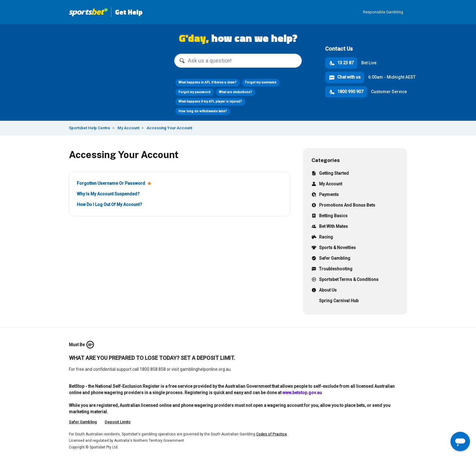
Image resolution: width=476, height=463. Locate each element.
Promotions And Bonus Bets (343, 206)
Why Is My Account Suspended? (108, 194)
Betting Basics (330, 216)
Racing (322, 238)
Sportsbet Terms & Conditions (345, 280)
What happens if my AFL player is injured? (210, 101)
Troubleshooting (332, 270)
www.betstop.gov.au (302, 393)
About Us (324, 291)
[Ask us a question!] (238, 61)
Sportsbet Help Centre (90, 128)
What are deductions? (235, 92)
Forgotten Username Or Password (111, 183)
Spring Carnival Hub (335, 301)
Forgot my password (194, 92)
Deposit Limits (118, 422)
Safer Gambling (331, 259)
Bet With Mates (330, 227)
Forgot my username (261, 82)
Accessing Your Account (169, 128)
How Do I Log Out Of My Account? (109, 204)
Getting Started (330, 174)
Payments (325, 195)
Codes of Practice (272, 434)
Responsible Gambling (383, 12)
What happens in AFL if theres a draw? (207, 82)
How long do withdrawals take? (203, 111)
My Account (128, 128)
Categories (326, 160)
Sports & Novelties (334, 248)
